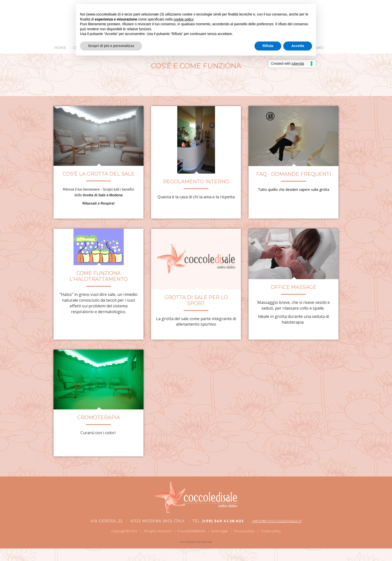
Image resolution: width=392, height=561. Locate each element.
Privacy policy (244, 531)
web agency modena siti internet (196, 542)
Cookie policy (271, 531)
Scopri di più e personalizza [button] (111, 46)
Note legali (219, 531)
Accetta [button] (298, 46)
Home (60, 48)
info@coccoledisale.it (277, 521)
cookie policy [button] (183, 19)
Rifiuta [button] (268, 46)
